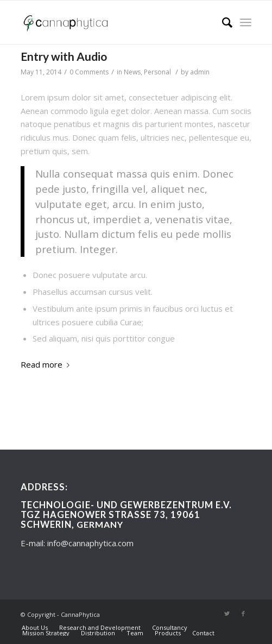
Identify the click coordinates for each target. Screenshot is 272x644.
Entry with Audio (64, 56)
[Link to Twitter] (227, 614)
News (132, 72)
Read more (47, 364)
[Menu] (246, 22)
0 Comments (89, 72)
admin (200, 72)
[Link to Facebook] (243, 614)
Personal (157, 72)
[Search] (222, 22)
